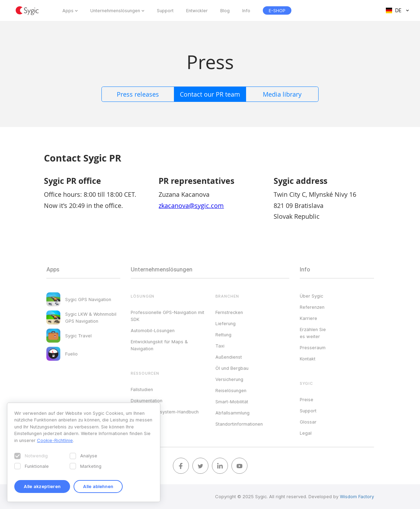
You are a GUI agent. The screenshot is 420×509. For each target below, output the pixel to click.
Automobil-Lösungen (153, 330)
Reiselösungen (231, 390)
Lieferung (226, 323)
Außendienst (229, 357)
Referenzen (312, 307)
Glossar (308, 422)
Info (246, 10)
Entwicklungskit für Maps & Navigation (159, 345)
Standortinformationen (239, 424)
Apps (68, 10)
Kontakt (308, 359)
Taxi (220, 346)
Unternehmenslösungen (115, 10)
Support (165, 10)
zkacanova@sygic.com (191, 205)
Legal (306, 433)
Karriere (308, 318)
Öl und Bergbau (232, 368)
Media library (282, 94)
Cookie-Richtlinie (55, 440)
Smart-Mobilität (232, 402)
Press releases (138, 94)
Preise (307, 399)
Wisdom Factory (357, 496)
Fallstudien (142, 389)
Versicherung (229, 379)
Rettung (223, 335)
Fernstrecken (229, 312)
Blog (225, 10)
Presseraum (313, 347)
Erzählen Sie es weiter (313, 333)
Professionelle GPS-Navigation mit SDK (167, 316)
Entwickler (197, 10)
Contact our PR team (210, 94)
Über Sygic (311, 296)
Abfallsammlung (232, 413)
